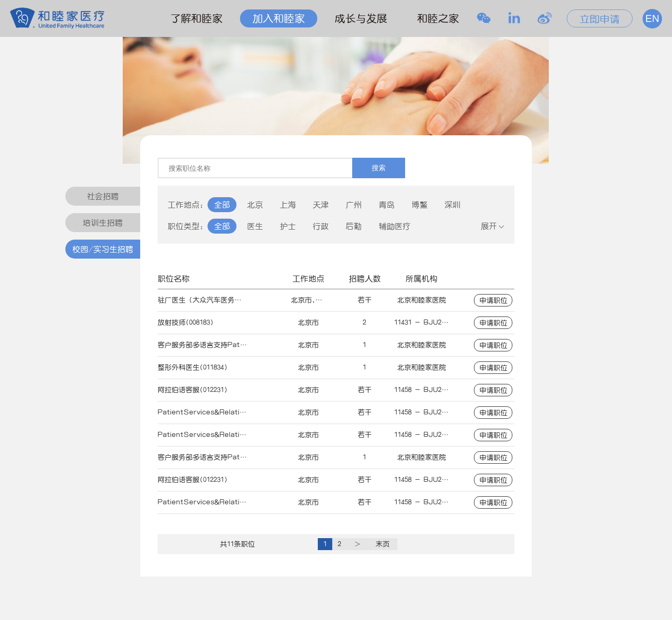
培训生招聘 (103, 223)
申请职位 (493, 301)
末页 (383, 544)
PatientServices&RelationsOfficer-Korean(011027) (246, 412)
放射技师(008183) (186, 322)
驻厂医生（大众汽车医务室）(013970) (217, 300)
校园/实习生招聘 (103, 249)
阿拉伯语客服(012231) (193, 390)
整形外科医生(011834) (193, 367)
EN (653, 18)
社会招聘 (103, 196)
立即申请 (600, 19)
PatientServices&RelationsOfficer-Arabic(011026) (245, 435)
